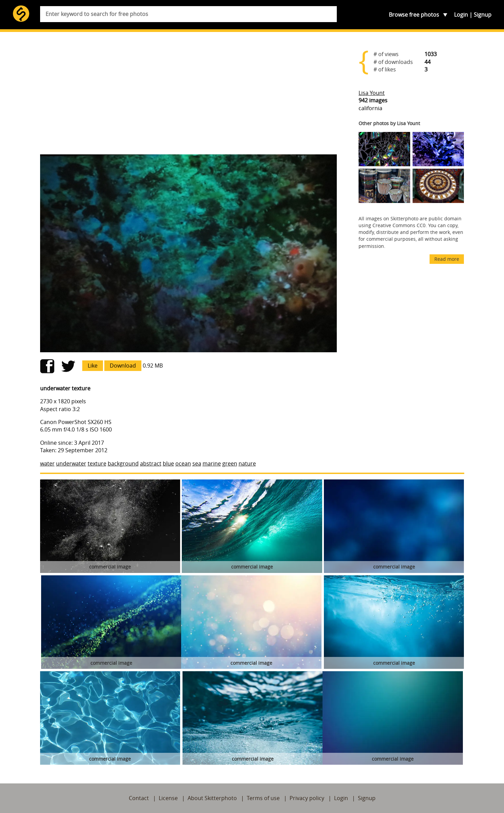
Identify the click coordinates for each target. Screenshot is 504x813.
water (47, 463)
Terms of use (263, 798)
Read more (447, 259)
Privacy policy (307, 798)
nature (247, 463)
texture (97, 463)
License (168, 798)
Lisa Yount (372, 93)
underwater (71, 463)
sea (197, 463)
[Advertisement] (189, 96)
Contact (139, 798)
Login (461, 15)
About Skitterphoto (212, 798)
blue (168, 463)
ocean (183, 463)
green (230, 463)
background (123, 463)
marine (212, 463)
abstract (151, 463)
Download (123, 366)
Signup (483, 15)
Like (93, 366)
